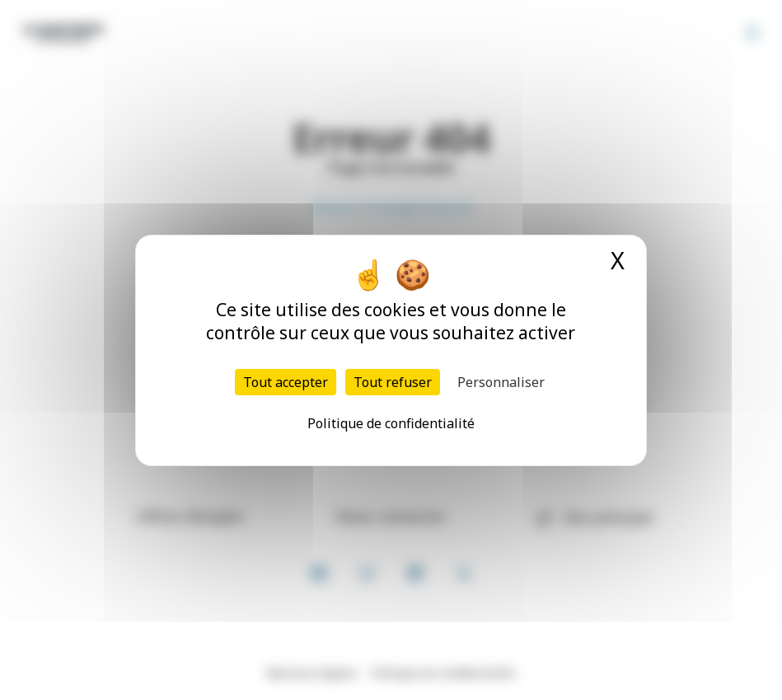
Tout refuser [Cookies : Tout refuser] (393, 382)
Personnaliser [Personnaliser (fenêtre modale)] (501, 382)
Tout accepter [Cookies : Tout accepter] (286, 382)
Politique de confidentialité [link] (391, 423)
